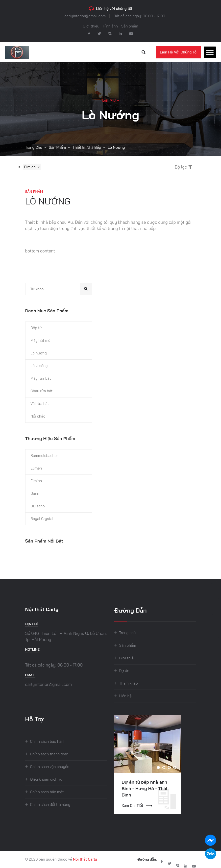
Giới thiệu (91, 26)
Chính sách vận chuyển (50, 767)
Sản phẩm (130, 26)
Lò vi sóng (39, 366)
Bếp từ (36, 328)
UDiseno (38, 506)
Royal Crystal (42, 519)
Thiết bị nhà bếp (87, 147)
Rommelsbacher (44, 456)
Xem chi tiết (137, 806)
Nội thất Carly (85, 859)
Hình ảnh (110, 26)
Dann (35, 493)
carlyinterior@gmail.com (85, 16)
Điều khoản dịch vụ (46, 779)
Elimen (36, 468)
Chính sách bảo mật (47, 792)
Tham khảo (129, 683)
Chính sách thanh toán (49, 754)
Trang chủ (34, 147)
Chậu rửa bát (41, 391)
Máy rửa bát (41, 378)
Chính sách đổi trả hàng (50, 805)
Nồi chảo (38, 416)
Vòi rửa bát (40, 404)
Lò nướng (39, 353)
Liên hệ (125, 696)
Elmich (36, 481)
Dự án (124, 671)
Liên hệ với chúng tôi (179, 52)
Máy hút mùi (41, 340)
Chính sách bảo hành (48, 741)
